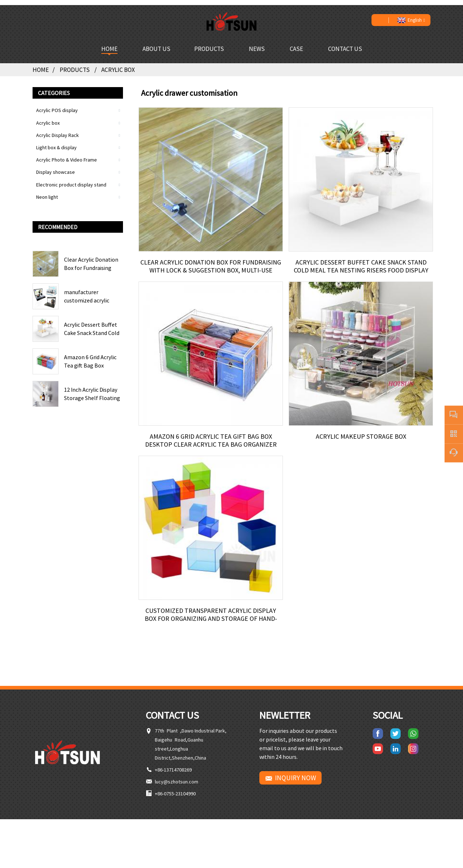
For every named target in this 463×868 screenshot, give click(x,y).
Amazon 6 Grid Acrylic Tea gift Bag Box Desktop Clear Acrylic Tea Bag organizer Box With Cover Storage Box (93, 356)
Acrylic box (121, 65)
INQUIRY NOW (296, 790)
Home (41, 65)
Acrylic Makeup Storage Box (361, 439)
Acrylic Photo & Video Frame (67, 154)
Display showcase (56, 167)
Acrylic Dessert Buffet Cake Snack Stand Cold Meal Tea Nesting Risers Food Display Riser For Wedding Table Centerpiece (93, 323)
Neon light (47, 191)
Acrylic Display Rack (58, 129)
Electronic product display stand (71, 179)
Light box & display (56, 142)
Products (77, 65)
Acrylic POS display (57, 105)
